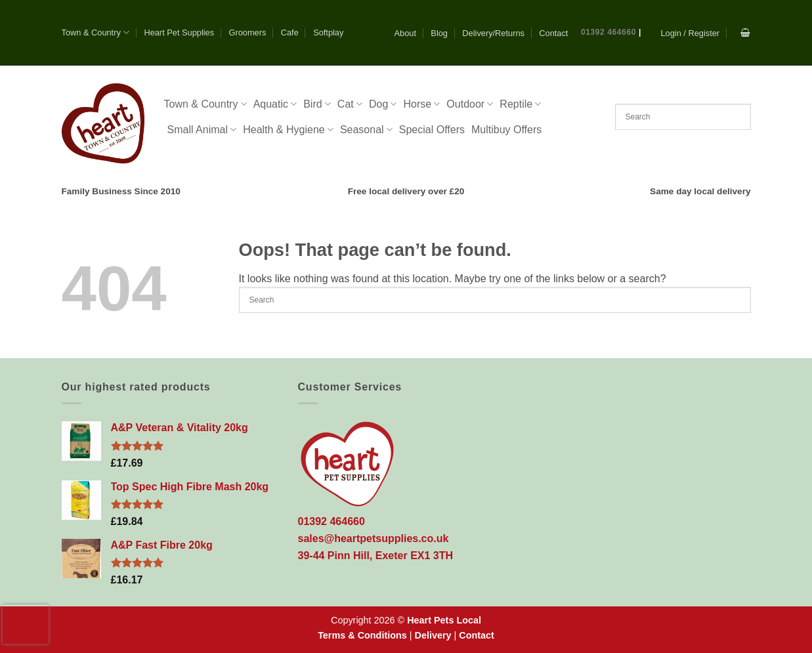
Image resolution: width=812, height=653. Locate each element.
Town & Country (96, 32)
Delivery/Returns (493, 33)
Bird (317, 104)
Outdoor (470, 104)
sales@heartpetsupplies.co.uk (374, 538)
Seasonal (366, 130)
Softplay (328, 32)
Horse (421, 104)
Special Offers (432, 130)
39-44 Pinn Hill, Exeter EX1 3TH (376, 556)
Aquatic (275, 104)
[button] (690, 33)
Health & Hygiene (288, 130)
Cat (350, 104)
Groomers (247, 32)
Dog (383, 104)
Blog (439, 33)
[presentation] (26, 624)
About (405, 33)
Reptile (520, 104)
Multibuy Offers (506, 130)
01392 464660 (609, 32)
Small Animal (202, 130)
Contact (553, 33)
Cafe (290, 32)
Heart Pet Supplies (179, 32)
